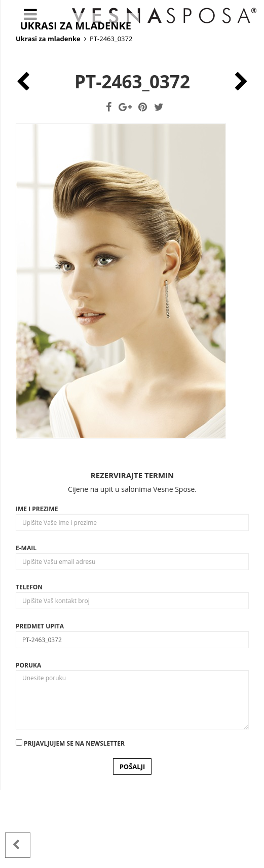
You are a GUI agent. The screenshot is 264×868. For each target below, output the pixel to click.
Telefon (29, 665)
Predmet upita (40, 704)
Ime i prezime (37, 587)
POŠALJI (133, 845)
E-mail (26, 626)
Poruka (28, 743)
